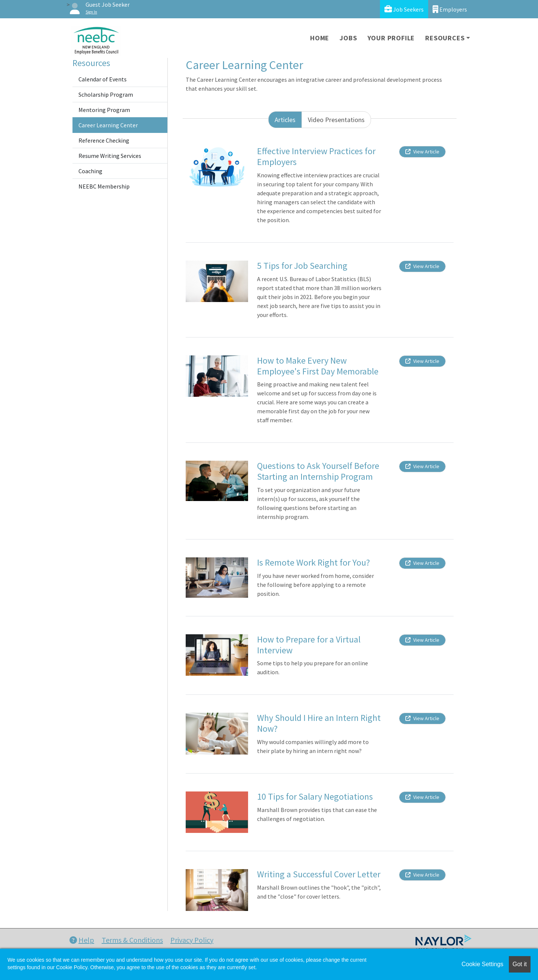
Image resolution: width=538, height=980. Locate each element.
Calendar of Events (103, 79)
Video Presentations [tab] (336, 120)
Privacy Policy (192, 940)
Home (320, 38)
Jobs (348, 38)
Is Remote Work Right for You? (313, 562)
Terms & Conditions (132, 940)
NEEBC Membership (104, 186)
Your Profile (391, 38)
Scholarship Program (106, 94)
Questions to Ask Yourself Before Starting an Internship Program (318, 471)
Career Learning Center (108, 125)
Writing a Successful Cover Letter (319, 874)
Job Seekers (404, 9)
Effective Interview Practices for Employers (316, 156)
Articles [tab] (285, 120)
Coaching (90, 171)
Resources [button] (445, 38)
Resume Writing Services (110, 156)
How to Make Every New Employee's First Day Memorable (318, 366)
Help (82, 940)
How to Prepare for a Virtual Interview (309, 645)
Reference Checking (104, 140)
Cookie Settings (482, 964)
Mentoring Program (104, 110)
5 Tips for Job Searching (302, 266)
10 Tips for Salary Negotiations (315, 797)
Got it (520, 964)
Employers (450, 9)
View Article (422, 152)
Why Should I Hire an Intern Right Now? (319, 723)
